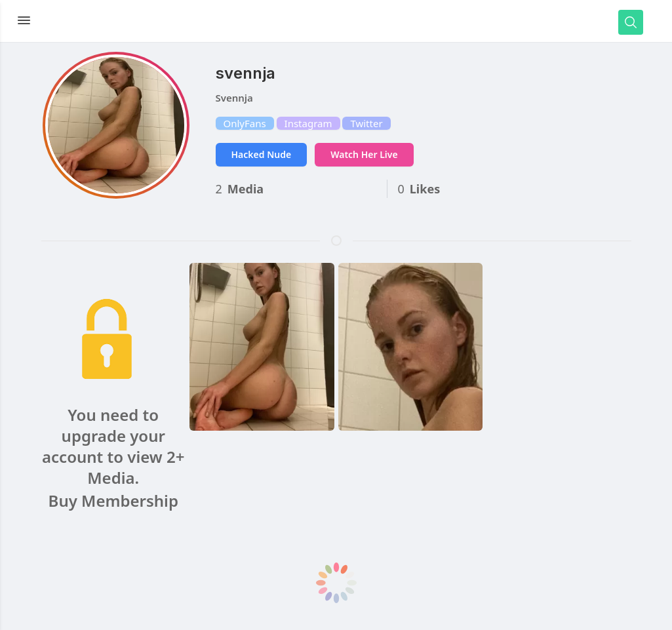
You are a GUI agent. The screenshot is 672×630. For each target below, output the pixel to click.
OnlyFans (245, 123)
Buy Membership (113, 501)
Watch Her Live (364, 154)
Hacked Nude (262, 154)
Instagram (308, 123)
